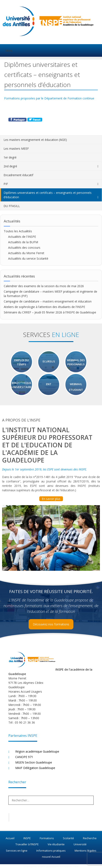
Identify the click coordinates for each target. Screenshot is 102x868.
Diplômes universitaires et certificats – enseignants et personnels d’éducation (48, 195)
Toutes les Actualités (18, 231)
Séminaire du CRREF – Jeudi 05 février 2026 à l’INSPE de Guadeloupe (50, 312)
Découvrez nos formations (51, 624)
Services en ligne (17, 851)
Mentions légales (85, 851)
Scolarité (68, 838)
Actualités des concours (24, 248)
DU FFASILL (12, 206)
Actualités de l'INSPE (22, 237)
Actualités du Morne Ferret (26, 253)
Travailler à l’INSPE (27, 844)
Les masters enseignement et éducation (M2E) (35, 140)
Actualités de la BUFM (23, 242)
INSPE (27, 838)
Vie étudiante (56, 844)
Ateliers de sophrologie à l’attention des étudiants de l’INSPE (44, 307)
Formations (47, 838)
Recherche (90, 838)
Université (80, 844)
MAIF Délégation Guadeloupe (35, 768)
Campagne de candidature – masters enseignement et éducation (48, 301)
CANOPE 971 (24, 757)
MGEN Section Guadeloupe (34, 762)
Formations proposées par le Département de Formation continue (49, 98)
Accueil (10, 838)
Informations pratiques (51, 851)
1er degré (10, 157)
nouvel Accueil (51, 857)
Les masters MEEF (16, 149)
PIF (6, 184)
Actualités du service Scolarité (28, 258)
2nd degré (10, 166)
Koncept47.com (69, 866)
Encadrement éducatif (18, 175)
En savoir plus (51, 499)
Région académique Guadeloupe (37, 751)
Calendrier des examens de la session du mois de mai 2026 (44, 286)
